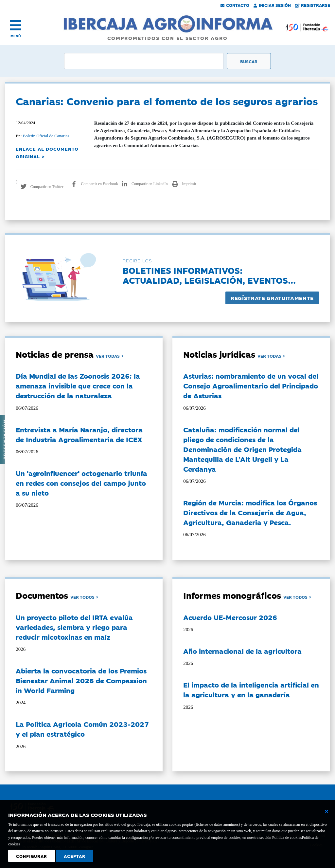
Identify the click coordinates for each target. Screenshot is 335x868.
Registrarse (313, 5)
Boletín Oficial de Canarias (46, 136)
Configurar (32, 856)
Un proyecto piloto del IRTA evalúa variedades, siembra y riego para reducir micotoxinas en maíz (74, 627)
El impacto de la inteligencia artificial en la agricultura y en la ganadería (251, 689)
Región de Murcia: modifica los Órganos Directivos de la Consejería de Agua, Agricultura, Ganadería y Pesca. (250, 512)
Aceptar (75, 856)
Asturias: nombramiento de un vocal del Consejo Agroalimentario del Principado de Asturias (251, 386)
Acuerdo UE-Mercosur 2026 (230, 617)
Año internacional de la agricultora (242, 651)
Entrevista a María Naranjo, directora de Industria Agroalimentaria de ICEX (79, 434)
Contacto (235, 5)
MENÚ (16, 36)
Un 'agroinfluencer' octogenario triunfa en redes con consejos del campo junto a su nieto (81, 483)
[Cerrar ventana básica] (326, 811)
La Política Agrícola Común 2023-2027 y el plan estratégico (82, 729)
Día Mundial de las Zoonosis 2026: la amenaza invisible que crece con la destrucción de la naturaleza (78, 386)
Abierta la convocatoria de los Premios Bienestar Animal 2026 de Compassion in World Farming (81, 680)
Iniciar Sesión (272, 5)
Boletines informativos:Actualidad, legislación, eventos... (209, 275)
